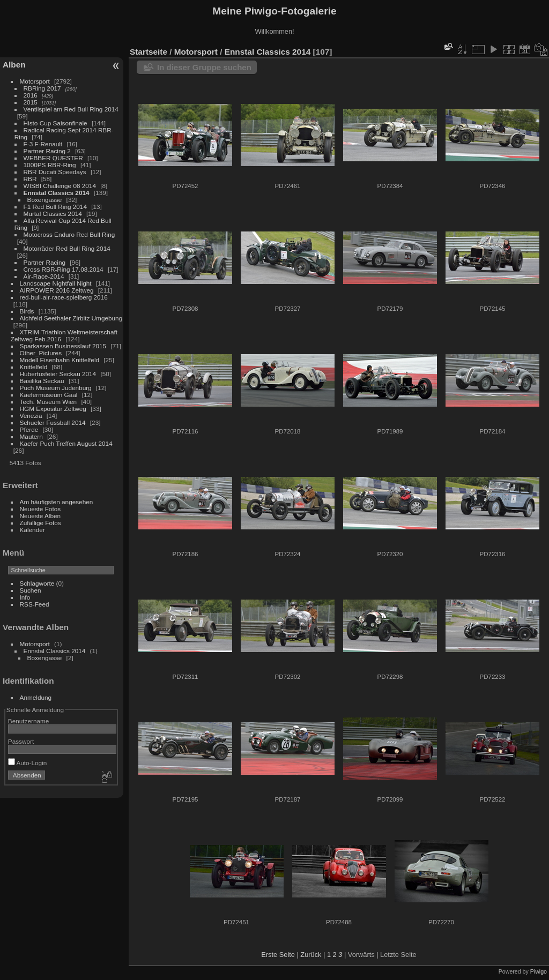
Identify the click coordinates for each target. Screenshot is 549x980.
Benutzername (29, 721)
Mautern (31, 436)
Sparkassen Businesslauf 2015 (63, 346)
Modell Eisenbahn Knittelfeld (60, 360)
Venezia (31, 416)
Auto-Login (28, 763)
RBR (30, 179)
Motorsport (35, 81)
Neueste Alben (40, 516)
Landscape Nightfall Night (56, 283)
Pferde (29, 429)
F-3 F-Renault (43, 144)
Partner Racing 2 (47, 151)
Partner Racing (44, 262)
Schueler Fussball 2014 (53, 422)
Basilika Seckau (42, 381)
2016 (31, 95)
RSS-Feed (35, 604)
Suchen (31, 590)
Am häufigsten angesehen (57, 502)
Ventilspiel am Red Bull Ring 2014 (71, 109)
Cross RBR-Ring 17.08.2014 (64, 269)
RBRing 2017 (42, 88)
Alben (14, 65)
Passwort (21, 741)
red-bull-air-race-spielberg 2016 (64, 297)
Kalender (32, 530)
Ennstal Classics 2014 (57, 193)
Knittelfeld (34, 367)
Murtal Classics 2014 (53, 214)
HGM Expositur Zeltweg (53, 409)
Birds (27, 311)
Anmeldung (36, 697)
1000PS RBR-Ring (50, 165)
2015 (31, 102)
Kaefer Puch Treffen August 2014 (66, 443)
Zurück (311, 955)
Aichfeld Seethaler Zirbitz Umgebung (71, 318)
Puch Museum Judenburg (56, 388)
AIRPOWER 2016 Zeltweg (57, 290)
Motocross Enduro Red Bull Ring (69, 234)
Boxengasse (45, 200)
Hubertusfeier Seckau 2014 (58, 374)
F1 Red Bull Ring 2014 (55, 207)
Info (25, 597)
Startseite (149, 52)
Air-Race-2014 (44, 276)
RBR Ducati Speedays (55, 172)
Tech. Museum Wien (49, 402)
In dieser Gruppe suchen (204, 67)
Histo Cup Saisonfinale (55, 123)
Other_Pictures (41, 353)
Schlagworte (37, 583)
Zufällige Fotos (40, 523)
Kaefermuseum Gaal (49, 395)
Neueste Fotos (40, 509)
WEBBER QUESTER (53, 158)
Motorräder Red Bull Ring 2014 (67, 248)
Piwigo (539, 971)
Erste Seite (278, 955)
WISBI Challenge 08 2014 (60, 186)
